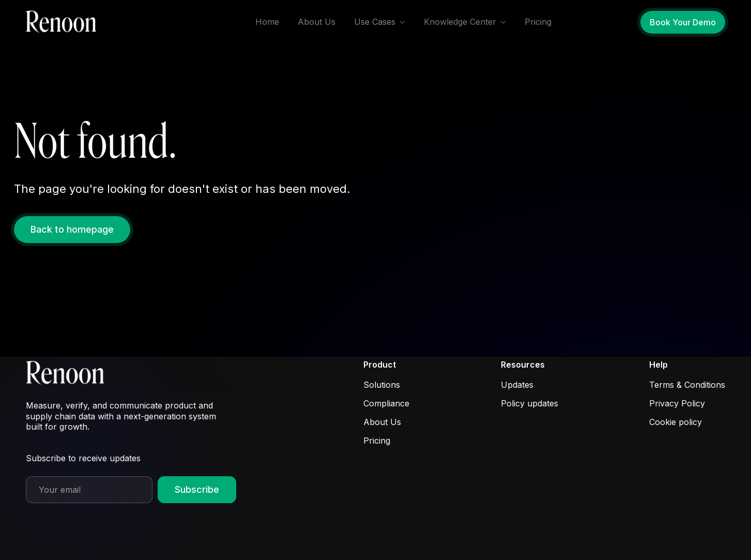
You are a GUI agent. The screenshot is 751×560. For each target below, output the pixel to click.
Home (267, 22)
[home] (64, 22)
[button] (380, 22)
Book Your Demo (683, 22)
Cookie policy (676, 422)
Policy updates (530, 403)
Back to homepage (72, 229)
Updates (517, 385)
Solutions (382, 385)
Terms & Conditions (687, 385)
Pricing (538, 22)
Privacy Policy (677, 403)
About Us (317, 22)
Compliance (386, 403)
